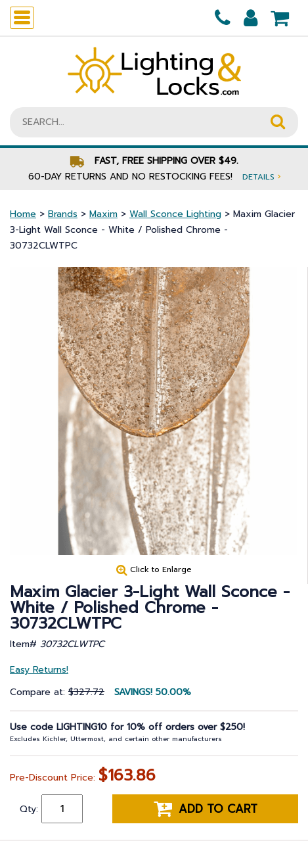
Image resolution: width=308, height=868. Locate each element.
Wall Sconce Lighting (175, 214)
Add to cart (206, 809)
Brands (63, 214)
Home (23, 214)
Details (261, 177)
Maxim (103, 214)
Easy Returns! (39, 670)
